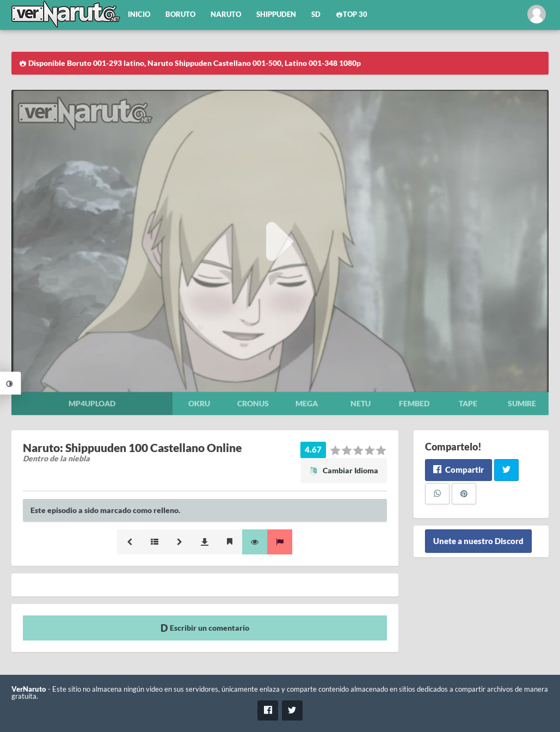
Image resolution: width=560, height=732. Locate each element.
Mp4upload (92, 403)
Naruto (226, 14)
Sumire (522, 403)
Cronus (253, 403)
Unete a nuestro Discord (478, 541)
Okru (199, 403)
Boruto (180, 14)
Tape (468, 403)
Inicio (139, 14)
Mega (307, 403)
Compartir (459, 469)
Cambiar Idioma (344, 470)
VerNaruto (29, 689)
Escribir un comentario (205, 628)
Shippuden (276, 14)
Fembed (414, 403)
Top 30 (352, 14)
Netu (361, 403)
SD (316, 14)
